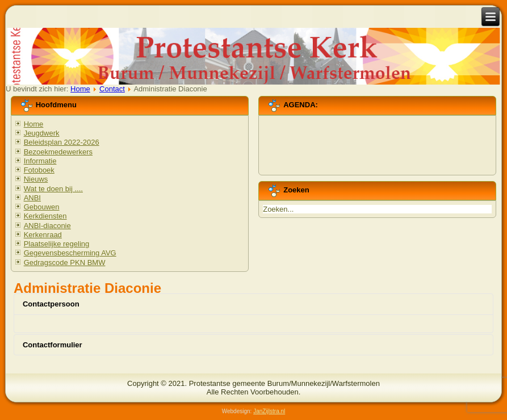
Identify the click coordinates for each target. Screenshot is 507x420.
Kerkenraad (43, 235)
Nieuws (36, 179)
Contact (112, 89)
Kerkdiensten (45, 216)
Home (80, 89)
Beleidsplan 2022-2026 (62, 142)
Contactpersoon (51, 304)
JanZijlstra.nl (269, 411)
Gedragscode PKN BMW (65, 262)
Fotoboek (39, 170)
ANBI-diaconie (47, 226)
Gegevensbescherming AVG (70, 253)
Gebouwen (42, 207)
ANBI (32, 198)
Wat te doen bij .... (53, 189)
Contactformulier (53, 345)
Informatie (40, 161)
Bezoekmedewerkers (58, 152)
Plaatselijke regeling (57, 244)
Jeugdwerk (42, 133)
